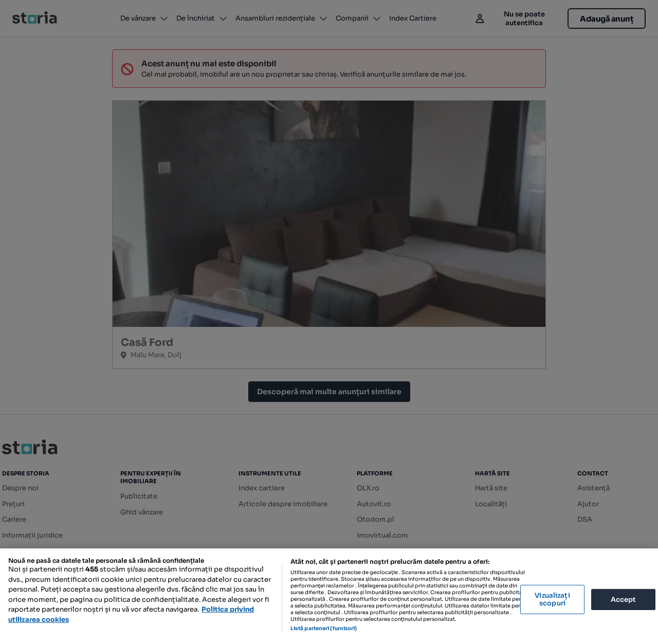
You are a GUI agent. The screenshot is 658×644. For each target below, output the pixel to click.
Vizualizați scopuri (552, 600)
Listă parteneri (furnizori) (324, 628)
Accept (624, 599)
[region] (329, 596)
